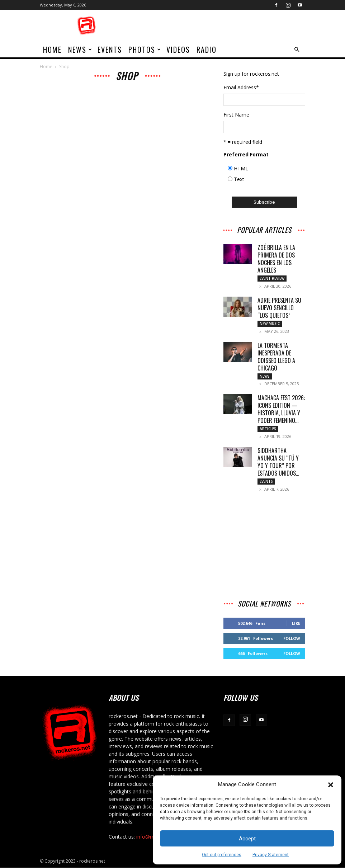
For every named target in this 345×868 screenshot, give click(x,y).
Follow (292, 639)
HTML (241, 168)
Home (46, 67)
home (52, 49)
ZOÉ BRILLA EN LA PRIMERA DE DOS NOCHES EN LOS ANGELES (276, 259)
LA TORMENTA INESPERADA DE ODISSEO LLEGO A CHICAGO (276, 357)
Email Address (241, 87)
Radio (207, 49)
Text (239, 179)
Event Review (272, 278)
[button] (331, 785)
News (80, 49)
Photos (145, 49)
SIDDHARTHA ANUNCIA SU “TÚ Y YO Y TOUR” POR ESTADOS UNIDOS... (278, 462)
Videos (178, 49)
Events (110, 49)
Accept (247, 839)
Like (296, 624)
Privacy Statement (271, 855)
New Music (270, 324)
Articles (268, 429)
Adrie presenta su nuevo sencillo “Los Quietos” (279, 308)
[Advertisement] (221, 26)
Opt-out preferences (222, 855)
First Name (236, 115)
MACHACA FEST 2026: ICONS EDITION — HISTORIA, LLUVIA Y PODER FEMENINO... (281, 409)
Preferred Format (246, 154)
